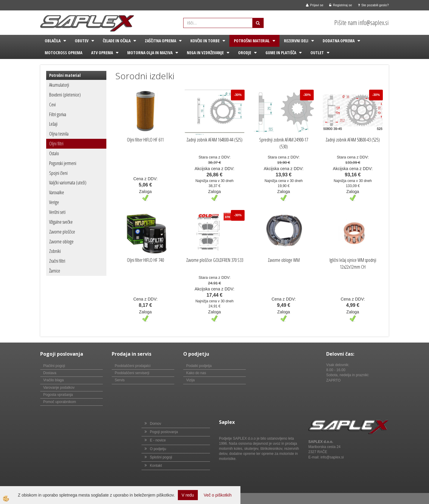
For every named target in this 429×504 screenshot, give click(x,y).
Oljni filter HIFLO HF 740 (145, 260)
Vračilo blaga (53, 380)
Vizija (190, 380)
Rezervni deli (296, 41)
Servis (120, 380)
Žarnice (55, 271)
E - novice (158, 440)
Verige (54, 202)
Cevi (52, 105)
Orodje (245, 53)
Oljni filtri (56, 144)
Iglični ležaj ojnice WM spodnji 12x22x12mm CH (353, 263)
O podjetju (158, 449)
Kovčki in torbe (205, 41)
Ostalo (54, 153)
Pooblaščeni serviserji (132, 373)
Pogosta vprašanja (58, 395)
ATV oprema (102, 53)
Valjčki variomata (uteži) (68, 183)
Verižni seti (57, 212)
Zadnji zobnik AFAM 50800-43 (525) (353, 140)
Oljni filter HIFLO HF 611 (145, 140)
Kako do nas (196, 373)
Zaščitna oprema (160, 41)
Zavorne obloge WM (284, 260)
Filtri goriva (58, 114)
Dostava (50, 373)
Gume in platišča (281, 53)
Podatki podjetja (199, 366)
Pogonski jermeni (63, 163)
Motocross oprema (63, 53)
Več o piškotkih (218, 495)
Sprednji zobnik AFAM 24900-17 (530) (284, 143)
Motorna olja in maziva (150, 53)
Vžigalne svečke (61, 222)
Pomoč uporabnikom (60, 402)
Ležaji (53, 124)
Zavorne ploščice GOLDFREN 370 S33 (215, 260)
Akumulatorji (59, 85)
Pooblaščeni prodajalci (133, 366)
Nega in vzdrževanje (205, 53)
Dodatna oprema (339, 41)
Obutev (82, 41)
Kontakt (156, 466)
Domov (156, 424)
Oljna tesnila (59, 134)
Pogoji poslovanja (164, 432)
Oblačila (53, 41)
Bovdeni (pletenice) (65, 95)
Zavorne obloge (61, 242)
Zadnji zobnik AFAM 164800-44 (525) (214, 140)
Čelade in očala (117, 41)
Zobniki (55, 251)
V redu (188, 495)
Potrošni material (252, 41)
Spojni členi (58, 173)
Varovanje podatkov (59, 388)
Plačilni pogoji (54, 366)
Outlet (317, 53)
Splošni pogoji (161, 457)
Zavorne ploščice (62, 232)
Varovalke (57, 192)
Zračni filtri (57, 261)
